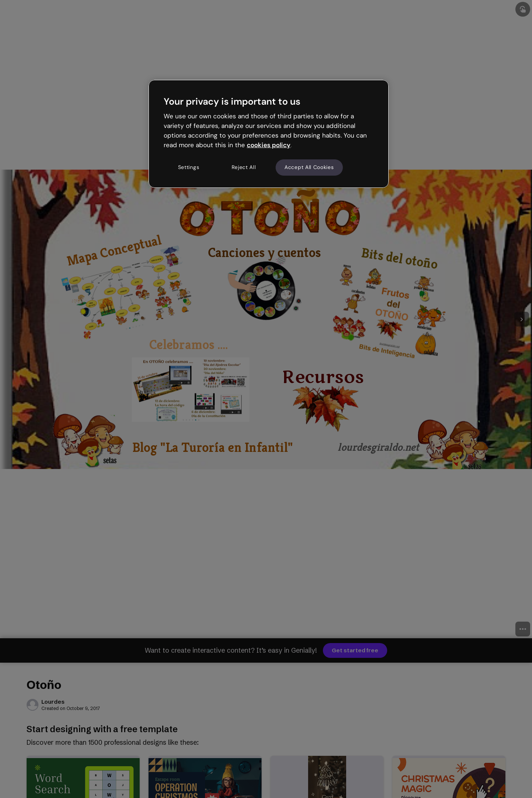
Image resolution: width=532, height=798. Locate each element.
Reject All (244, 167)
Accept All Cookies (309, 167)
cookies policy (269, 145)
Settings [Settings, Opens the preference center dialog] (189, 167)
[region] (269, 134)
